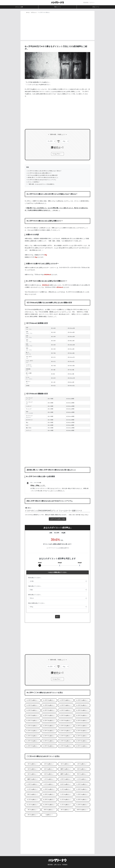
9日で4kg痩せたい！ (33, 774)
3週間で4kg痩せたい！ (33, 779)
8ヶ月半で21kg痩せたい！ (33, 726)
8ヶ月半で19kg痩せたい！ (66, 721)
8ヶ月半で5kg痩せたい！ (33, 705)
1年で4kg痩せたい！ (33, 810)
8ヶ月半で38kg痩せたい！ (49, 746)
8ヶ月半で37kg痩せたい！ (33, 746)
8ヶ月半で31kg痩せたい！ (66, 736)
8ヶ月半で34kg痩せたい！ (49, 741)
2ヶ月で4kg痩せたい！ (82, 779)
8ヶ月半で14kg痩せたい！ (49, 715)
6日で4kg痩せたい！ (49, 769)
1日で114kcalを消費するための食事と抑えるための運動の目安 (43, 175)
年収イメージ (57, 7)
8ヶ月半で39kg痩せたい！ (66, 746)
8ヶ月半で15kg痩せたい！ (66, 715)
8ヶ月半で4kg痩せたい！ (82, 700)
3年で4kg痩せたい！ (33, 815)
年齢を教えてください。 (35, 586)
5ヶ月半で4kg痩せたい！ (82, 789)
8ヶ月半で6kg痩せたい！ (49, 705)
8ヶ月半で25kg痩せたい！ (33, 731)
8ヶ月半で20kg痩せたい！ (82, 721)
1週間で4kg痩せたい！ (66, 769)
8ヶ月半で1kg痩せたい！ (33, 700)
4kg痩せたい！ (49, 815)
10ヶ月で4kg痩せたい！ (33, 805)
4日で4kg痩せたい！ (82, 764)
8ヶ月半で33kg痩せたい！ (33, 741)
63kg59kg (38, 485)
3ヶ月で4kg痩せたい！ (49, 784)
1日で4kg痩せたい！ (33, 764)
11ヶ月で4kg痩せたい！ (66, 805)
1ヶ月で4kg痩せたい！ (49, 779)
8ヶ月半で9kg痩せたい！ (33, 710)
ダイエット (34, 12)
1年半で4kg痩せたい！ (49, 810)
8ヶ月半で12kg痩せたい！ (82, 710)
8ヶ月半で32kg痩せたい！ (82, 736)
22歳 (56, 210)
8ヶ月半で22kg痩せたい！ (49, 726)
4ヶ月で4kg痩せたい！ (33, 789)
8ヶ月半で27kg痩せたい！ (66, 731)
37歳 (79, 515)
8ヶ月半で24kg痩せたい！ (82, 726)
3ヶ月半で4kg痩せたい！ (82, 784)
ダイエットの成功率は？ (34, 182)
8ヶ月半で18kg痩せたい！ (49, 721)
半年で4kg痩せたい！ (33, 794)
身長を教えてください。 (35, 595)
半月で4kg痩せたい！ (82, 774)
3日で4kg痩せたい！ (66, 764)
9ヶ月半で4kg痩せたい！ (82, 800)
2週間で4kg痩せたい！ (66, 774)
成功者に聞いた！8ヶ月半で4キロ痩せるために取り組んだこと (43, 177)
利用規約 (65, 865)
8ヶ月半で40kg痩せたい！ (82, 746)
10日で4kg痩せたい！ (49, 774)
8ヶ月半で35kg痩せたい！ (66, 741)
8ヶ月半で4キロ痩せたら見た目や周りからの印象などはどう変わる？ (45, 171)
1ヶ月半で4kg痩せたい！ (66, 779)
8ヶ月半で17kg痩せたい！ (33, 721)
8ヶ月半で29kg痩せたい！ (33, 736)
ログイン (92, 3)
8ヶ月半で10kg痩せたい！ (49, 710)
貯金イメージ (96, 7)
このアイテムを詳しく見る (57, 519)
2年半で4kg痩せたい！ (82, 810)
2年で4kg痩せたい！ (66, 810)
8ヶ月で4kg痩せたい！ (33, 800)
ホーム (28, 12)
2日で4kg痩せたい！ (49, 764)
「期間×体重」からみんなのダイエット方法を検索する (41, 184)
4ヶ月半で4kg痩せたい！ (49, 789)
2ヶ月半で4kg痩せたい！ (33, 784)
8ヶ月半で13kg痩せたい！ (33, 715)
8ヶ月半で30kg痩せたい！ (49, 736)
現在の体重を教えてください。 (37, 603)
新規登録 (86, 3)
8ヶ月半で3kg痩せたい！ (66, 700)
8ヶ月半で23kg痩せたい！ (66, 726)
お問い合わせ (57, 865)
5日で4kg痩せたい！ (33, 769)
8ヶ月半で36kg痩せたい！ (82, 741)
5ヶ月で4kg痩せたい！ (66, 789)
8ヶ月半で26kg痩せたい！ (49, 731)
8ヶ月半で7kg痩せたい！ (66, 705)
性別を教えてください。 (35, 578)
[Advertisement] (57, 28)
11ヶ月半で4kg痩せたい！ (82, 805)
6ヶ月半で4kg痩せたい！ (49, 794)
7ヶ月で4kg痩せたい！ (66, 794)
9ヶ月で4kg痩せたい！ (66, 800)
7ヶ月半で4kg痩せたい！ (82, 794)
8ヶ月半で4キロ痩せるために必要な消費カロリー (40, 173)
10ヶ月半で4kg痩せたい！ (49, 805)
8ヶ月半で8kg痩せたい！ (82, 705)
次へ (57, 617)
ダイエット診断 (19, 7)
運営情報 (50, 865)
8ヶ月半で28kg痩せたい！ (82, 731)
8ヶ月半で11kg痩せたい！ (66, 710)
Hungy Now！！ (57, 154)
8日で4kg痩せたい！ (82, 769)
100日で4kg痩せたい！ (66, 784)
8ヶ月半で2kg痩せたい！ (49, 700)
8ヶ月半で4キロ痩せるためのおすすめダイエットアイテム (42, 180)
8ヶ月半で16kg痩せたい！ (82, 715)
